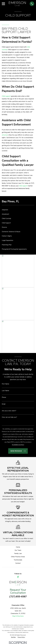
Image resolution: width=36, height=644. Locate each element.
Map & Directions (18, 616)
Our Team (18, 550)
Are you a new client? (9, 411)
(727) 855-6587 (18, 596)
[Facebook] (18, 577)
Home (18, 547)
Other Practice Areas (18, 557)
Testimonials (18, 560)
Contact (18, 563)
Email (4, 404)
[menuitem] (18, 210)
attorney (5, 135)
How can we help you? (9, 417)
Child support (6, 96)
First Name (5, 384)
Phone (4, 397)
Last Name (5, 391)
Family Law (18, 553)
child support (23, 186)
